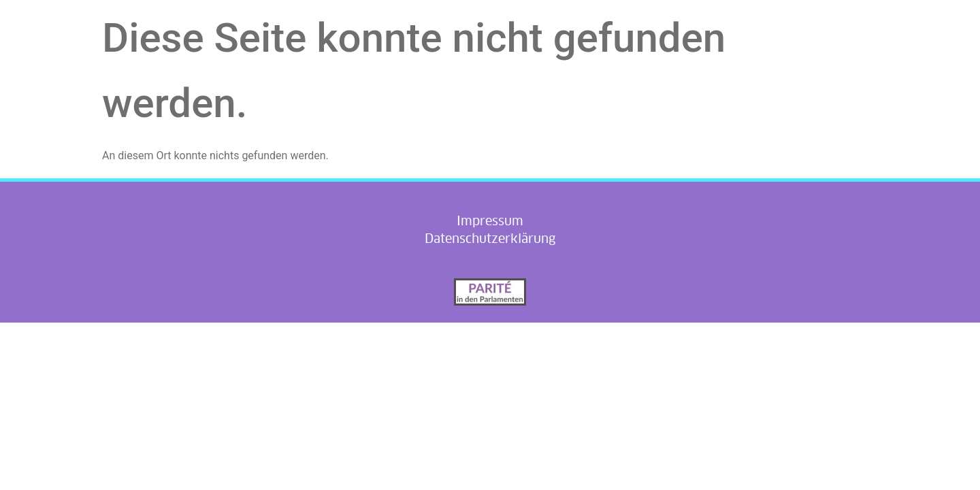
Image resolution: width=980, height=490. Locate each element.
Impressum (490, 221)
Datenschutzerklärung (490, 239)
